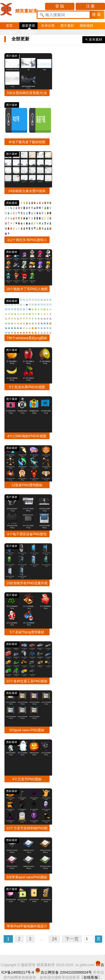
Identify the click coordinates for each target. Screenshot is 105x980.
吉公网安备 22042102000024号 (63, 972)
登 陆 (60, 6)
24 (54, 939)
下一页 (72, 939)
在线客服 (91, 977)
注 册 (90, 6)
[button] (97, 15)
